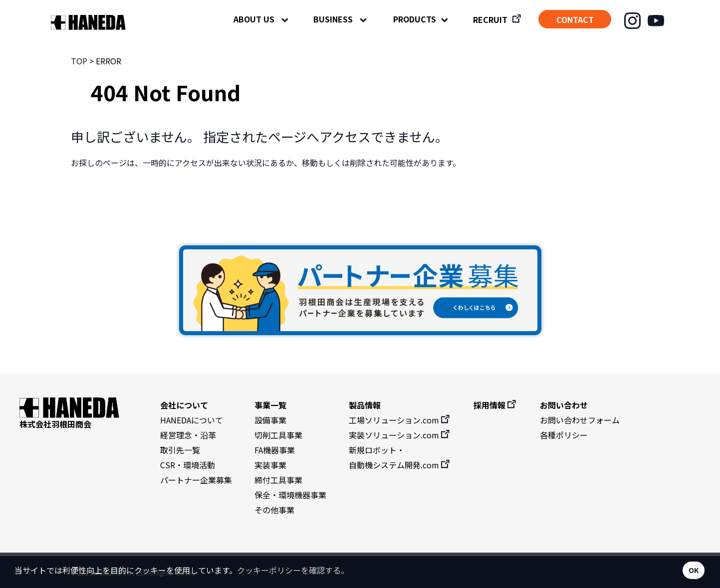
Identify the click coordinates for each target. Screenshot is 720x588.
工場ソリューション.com (400, 420)
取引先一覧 (180, 450)
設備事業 (270, 420)
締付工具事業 (278, 480)
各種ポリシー (564, 435)
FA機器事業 (275, 450)
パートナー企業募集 (196, 480)
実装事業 (270, 465)
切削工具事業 (278, 435)
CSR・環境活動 (188, 465)
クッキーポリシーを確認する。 (293, 570)
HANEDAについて (192, 420)
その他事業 (274, 510)
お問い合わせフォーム (580, 420)
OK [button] (694, 570)
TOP (79, 61)
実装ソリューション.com (400, 435)
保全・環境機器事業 (290, 495)
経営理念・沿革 (188, 435)
